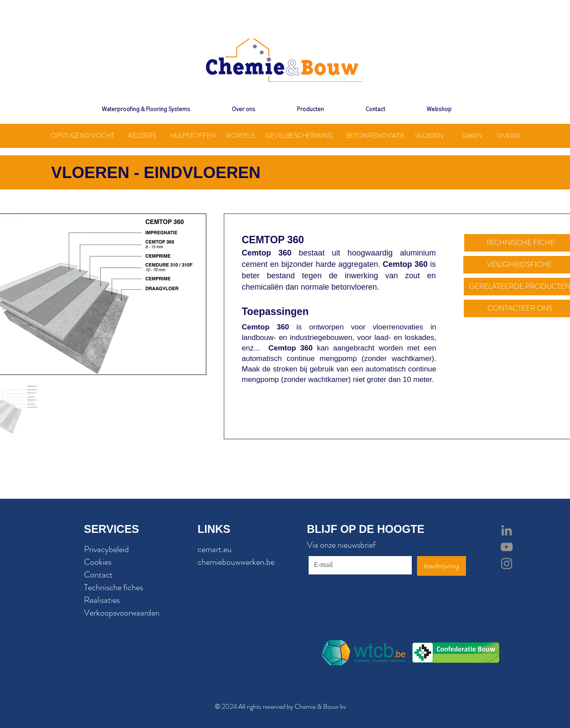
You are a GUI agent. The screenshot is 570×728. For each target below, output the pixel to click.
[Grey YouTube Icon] (507, 547)
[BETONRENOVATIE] (375, 136)
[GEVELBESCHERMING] (299, 136)
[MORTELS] (240, 136)
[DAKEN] (472, 136)
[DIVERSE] (509, 136)
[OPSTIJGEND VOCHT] (82, 136)
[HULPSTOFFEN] (193, 136)
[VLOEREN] (429, 136)
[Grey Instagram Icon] (507, 563)
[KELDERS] (142, 136)
